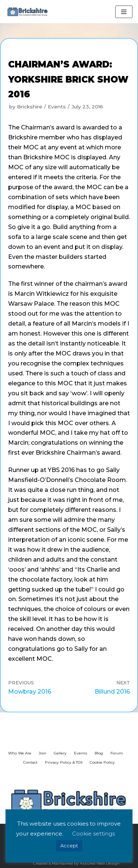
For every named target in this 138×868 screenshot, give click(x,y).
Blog (99, 753)
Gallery (60, 753)
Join (43, 753)
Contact (30, 762)
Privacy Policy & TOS (64, 762)
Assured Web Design (100, 863)
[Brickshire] (28, 12)
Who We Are (20, 753)
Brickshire (30, 107)
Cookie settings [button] (93, 834)
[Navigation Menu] (124, 12)
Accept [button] (69, 846)
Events (57, 107)
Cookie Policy (102, 762)
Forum (117, 753)
